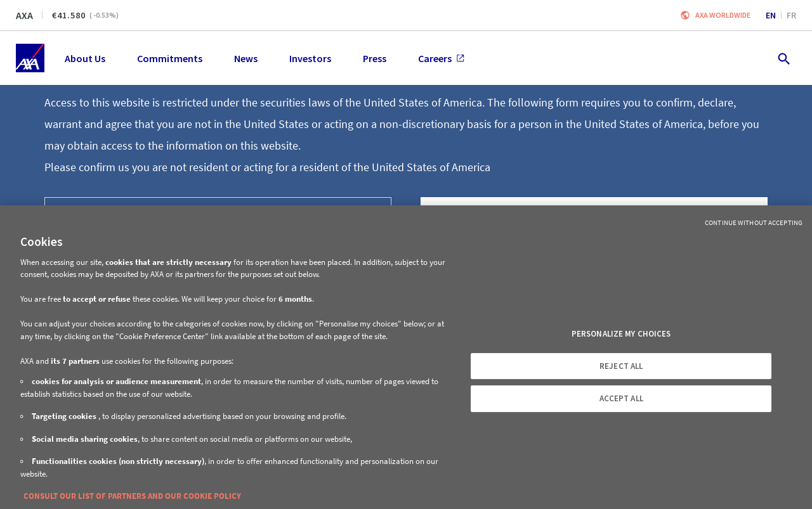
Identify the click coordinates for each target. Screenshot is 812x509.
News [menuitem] (246, 58)
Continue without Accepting (754, 222)
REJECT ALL (621, 366)
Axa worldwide (723, 15)
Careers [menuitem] (441, 58)
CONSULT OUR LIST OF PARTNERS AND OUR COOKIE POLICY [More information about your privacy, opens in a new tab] (132, 496)
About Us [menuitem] (85, 58)
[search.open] (783, 58)
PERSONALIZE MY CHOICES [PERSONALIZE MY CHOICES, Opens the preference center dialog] (621, 334)
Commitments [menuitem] (170, 58)
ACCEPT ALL (621, 398)
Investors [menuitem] (310, 58)
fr (791, 15)
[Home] (30, 58)
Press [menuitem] (375, 58)
